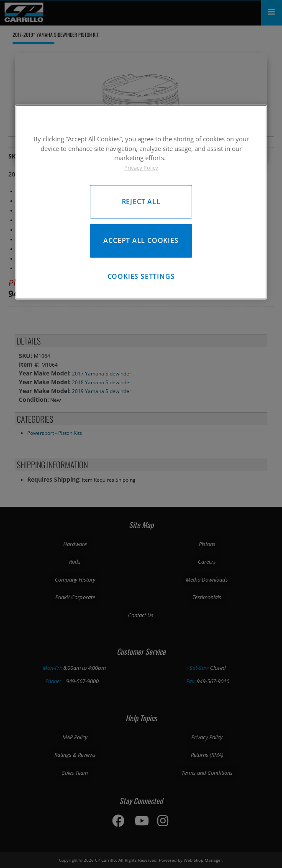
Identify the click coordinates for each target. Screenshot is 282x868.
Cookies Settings (141, 276)
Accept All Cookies (141, 240)
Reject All (141, 202)
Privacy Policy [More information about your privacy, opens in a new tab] (141, 167)
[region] (141, 202)
